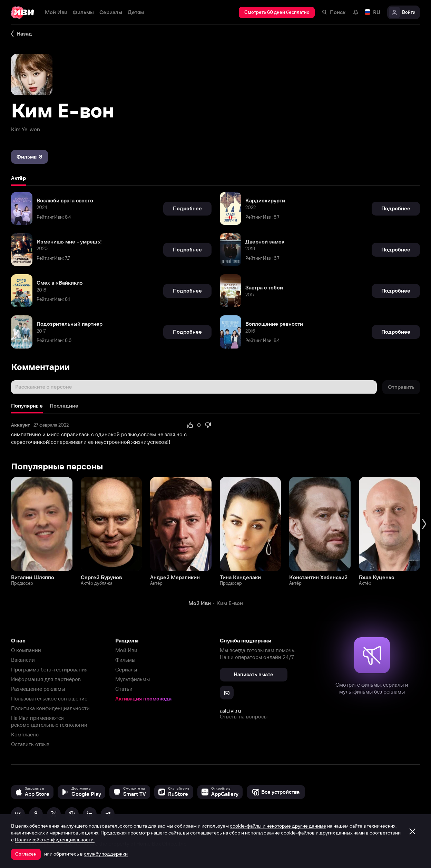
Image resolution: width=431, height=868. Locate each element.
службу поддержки (106, 854)
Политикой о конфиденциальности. (55, 840)
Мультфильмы (133, 679)
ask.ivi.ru (230, 710)
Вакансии (23, 660)
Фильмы (125, 660)
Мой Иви (126, 650)
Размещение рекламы (38, 689)
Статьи (124, 689)
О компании (26, 650)
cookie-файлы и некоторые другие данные (278, 826)
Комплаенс (25, 735)
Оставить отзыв (30, 744)
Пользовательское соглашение (49, 699)
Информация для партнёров (46, 679)
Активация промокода (143, 699)
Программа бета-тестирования (49, 670)
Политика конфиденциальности (50, 708)
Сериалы (126, 670)
